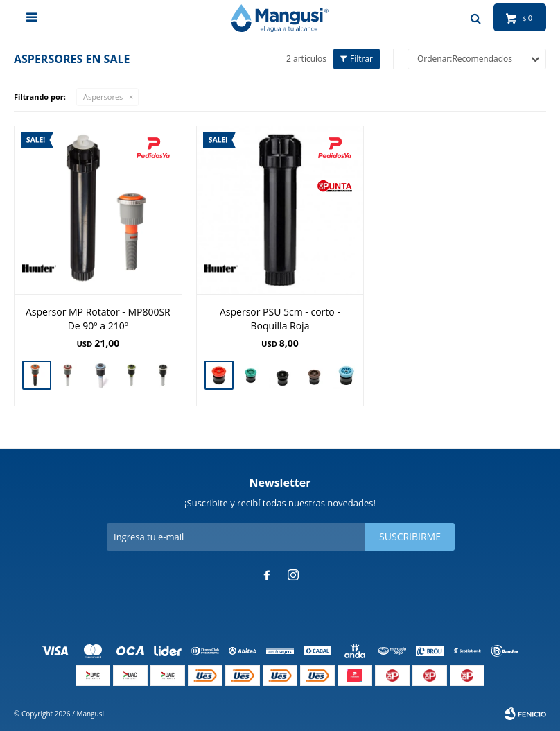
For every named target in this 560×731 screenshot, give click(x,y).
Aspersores (103, 97)
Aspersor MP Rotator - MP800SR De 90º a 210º (98, 319)
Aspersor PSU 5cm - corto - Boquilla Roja (280, 319)
